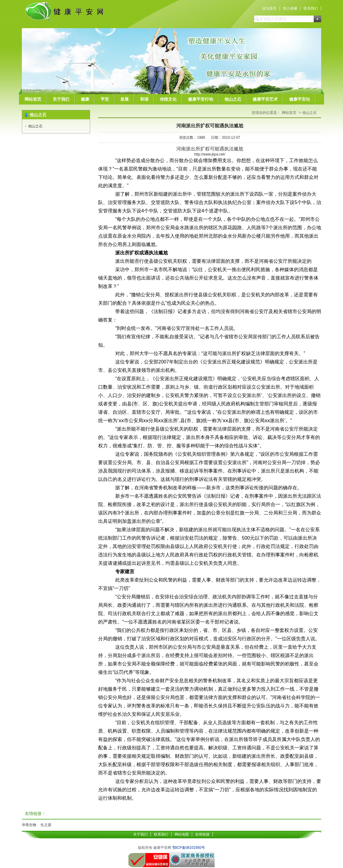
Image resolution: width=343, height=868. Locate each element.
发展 (125, 99)
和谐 (144, 99)
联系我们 (311, 8)
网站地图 (182, 834)
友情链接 (202, 834)
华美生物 (29, 825)
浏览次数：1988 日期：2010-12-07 (210, 138)
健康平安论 (300, 99)
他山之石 (233, 99)
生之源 (46, 825)
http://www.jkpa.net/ (210, 154)
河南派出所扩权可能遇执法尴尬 (210, 126)
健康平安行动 (201, 99)
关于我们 (61, 99)
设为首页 (269, 8)
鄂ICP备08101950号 (189, 848)
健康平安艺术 (265, 99)
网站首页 (33, 99)
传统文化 (168, 99)
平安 (105, 99)
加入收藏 (290, 8)
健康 (85, 99)
